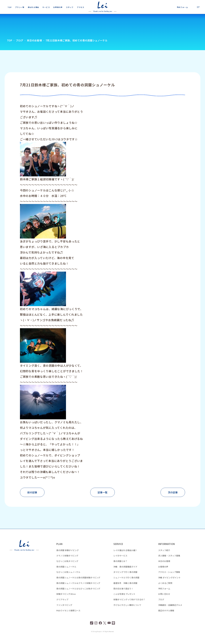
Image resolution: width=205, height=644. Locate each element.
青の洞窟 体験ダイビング (68, 556)
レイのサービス (120, 562)
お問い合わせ (164, 600)
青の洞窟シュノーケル (66, 572)
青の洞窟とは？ (120, 567)
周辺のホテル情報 (166, 616)
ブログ (161, 605)
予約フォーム (164, 594)
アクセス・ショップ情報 (169, 578)
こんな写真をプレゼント (124, 600)
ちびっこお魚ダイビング (67, 567)
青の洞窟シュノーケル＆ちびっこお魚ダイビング (78, 594)
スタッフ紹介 (164, 556)
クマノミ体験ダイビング (67, 562)
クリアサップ (62, 605)
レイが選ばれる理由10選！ (125, 556)
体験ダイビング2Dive (66, 600)
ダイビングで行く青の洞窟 (125, 578)
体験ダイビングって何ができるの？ (129, 605)
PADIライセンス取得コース (68, 616)
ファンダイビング (64, 611)
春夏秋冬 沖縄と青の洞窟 (125, 589)
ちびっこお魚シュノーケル (68, 578)
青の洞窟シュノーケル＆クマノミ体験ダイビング (78, 589)
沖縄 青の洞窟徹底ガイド (125, 572)
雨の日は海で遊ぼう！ (123, 594)
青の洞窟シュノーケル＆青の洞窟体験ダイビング (78, 583)
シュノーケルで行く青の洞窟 (126, 583)
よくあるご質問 (165, 589)
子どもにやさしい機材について (127, 611)
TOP (10, 46)
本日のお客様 (164, 567)
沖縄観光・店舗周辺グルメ (170, 611)
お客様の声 (163, 572)
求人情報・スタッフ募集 (169, 562)
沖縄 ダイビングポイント (169, 583)
